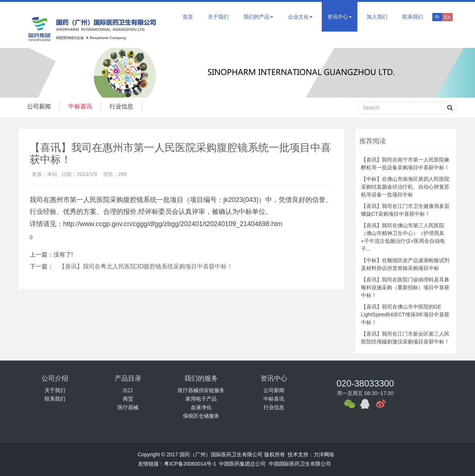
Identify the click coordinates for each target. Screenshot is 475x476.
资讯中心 (340, 17)
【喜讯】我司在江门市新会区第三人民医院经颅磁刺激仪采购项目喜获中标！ (405, 338)
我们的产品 (258, 17)
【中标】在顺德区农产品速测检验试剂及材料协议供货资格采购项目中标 (405, 264)
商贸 (128, 399)
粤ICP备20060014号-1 (190, 464)
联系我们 (413, 17)
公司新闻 (40, 106)
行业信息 (125, 106)
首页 (188, 17)
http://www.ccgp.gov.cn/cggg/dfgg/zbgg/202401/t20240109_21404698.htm (173, 224)
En (447, 17)
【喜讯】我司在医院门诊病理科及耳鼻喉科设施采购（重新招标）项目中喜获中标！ (405, 287)
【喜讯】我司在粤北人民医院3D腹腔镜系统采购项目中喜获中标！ (146, 266)
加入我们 (377, 17)
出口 (128, 390)
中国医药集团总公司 (242, 464)
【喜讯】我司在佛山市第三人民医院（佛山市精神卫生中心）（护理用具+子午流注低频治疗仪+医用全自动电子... (403, 237)
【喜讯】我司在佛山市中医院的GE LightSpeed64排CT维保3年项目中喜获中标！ (405, 314)
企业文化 (300, 17)
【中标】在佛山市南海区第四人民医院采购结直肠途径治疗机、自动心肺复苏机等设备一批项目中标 (405, 187)
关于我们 (218, 17)
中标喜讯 (82, 106)
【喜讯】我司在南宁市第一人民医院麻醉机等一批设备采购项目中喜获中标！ (405, 164)
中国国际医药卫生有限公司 (300, 464)
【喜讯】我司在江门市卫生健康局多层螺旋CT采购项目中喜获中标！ (405, 210)
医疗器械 (128, 407)
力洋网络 (324, 454)
